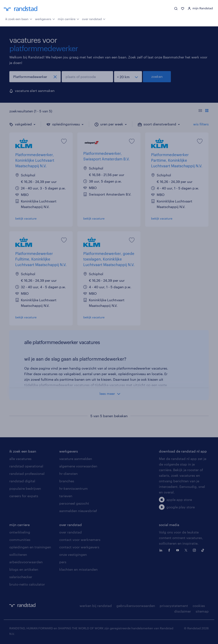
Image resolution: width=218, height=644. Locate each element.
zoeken (157, 76)
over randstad (94, 19)
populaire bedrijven (25, 488)
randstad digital (22, 481)
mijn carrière (68, 19)
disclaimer (183, 611)
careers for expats (24, 496)
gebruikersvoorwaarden (136, 606)
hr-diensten (68, 474)
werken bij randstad (96, 606)
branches (67, 481)
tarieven (66, 496)
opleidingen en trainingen (30, 547)
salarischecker (21, 577)
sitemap (202, 611)
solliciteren (18, 554)
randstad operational (26, 466)
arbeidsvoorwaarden (26, 562)
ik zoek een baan (19, 19)
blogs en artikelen (24, 569)
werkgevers (45, 19)
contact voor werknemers (80, 540)
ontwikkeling (20, 532)
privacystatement (174, 606)
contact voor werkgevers (79, 547)
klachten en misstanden (78, 569)
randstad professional (27, 474)
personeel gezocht (74, 503)
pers (63, 562)
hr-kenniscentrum (74, 488)
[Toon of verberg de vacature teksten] (204, 111)
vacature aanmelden (76, 459)
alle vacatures (20, 459)
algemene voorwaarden (78, 466)
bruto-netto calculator (27, 584)
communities (20, 540)
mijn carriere (19, 525)
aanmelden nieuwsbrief (78, 511)
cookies (199, 606)
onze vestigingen (73, 554)
